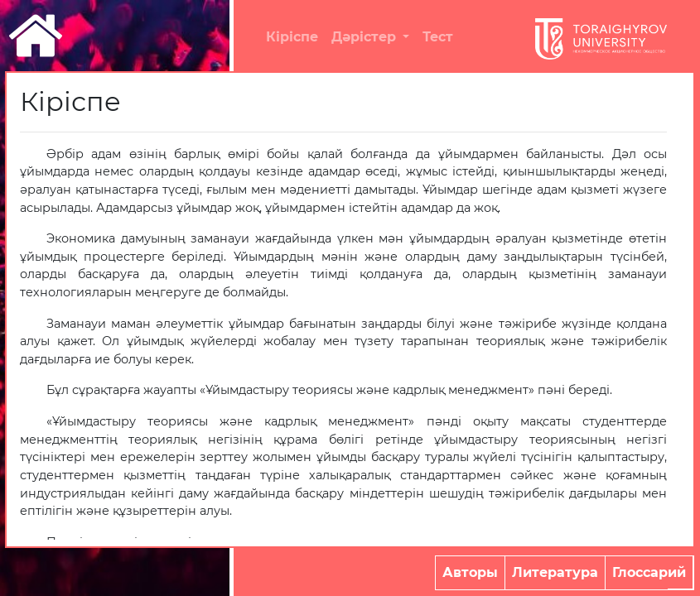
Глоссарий (649, 572)
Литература (555, 572)
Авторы (470, 572)
